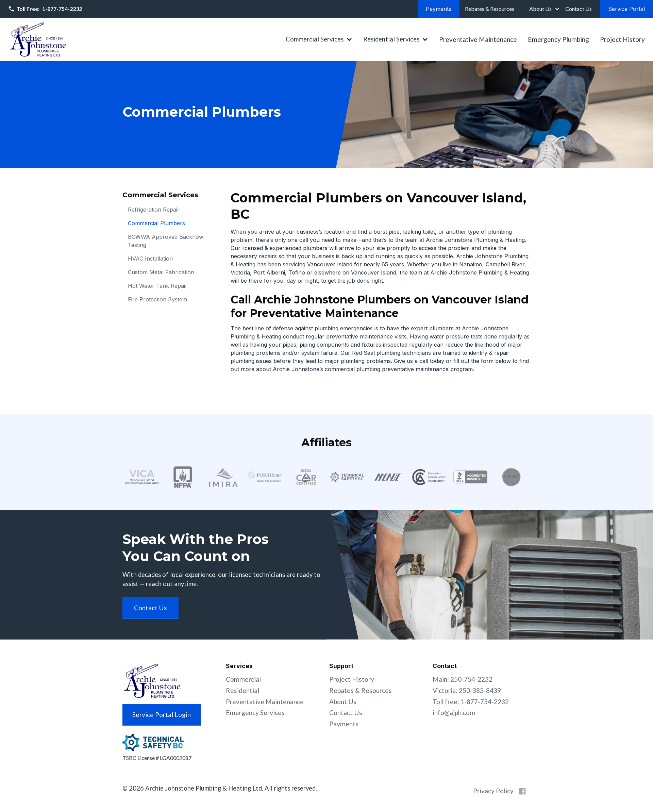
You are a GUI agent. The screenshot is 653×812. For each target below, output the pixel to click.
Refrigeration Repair (154, 210)
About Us (540, 9)
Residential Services (391, 39)
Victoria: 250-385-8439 (467, 690)
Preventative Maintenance (478, 39)
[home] (38, 39)
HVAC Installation (150, 259)
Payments (344, 724)
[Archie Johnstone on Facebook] (522, 791)
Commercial (243, 679)
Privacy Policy (493, 791)
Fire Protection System (157, 299)
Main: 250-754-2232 (463, 679)
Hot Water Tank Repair (158, 286)
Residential (242, 690)
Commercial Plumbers (156, 223)
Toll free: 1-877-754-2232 (471, 702)
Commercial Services (315, 39)
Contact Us (346, 712)
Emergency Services (255, 712)
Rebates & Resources (361, 690)
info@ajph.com (454, 712)
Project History (622, 39)
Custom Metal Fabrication (161, 272)
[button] (544, 9)
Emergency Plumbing (558, 39)
